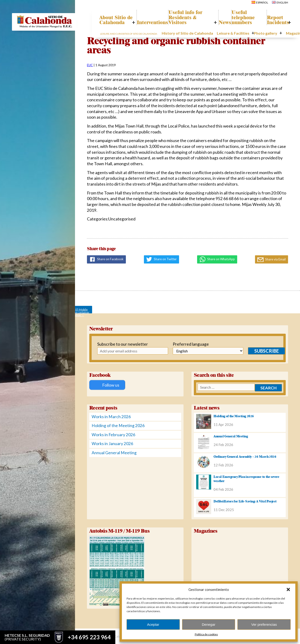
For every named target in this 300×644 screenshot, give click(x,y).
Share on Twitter (162, 259)
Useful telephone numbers (246, 18)
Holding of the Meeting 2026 (118, 425)
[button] (288, 589)
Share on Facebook (106, 259)
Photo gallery (259, 34)
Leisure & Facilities (231, 34)
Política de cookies (206, 634)
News (223, 23)
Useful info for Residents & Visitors (191, 18)
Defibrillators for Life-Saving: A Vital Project (245, 501)
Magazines (282, 34)
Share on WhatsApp (217, 259)
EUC (90, 65)
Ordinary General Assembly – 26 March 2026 (245, 456)
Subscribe (259, 351)
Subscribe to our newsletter (121, 344)
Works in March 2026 (111, 416)
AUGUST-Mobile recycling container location (77, 311)
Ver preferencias (264, 624)
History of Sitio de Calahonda (192, 34)
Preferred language (187, 344)
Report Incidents (276, 20)
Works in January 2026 (112, 443)
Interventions (153, 23)
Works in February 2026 (113, 434)
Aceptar (153, 624)
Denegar (209, 624)
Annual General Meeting (114, 452)
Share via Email (272, 260)
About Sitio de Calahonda (117, 18)
